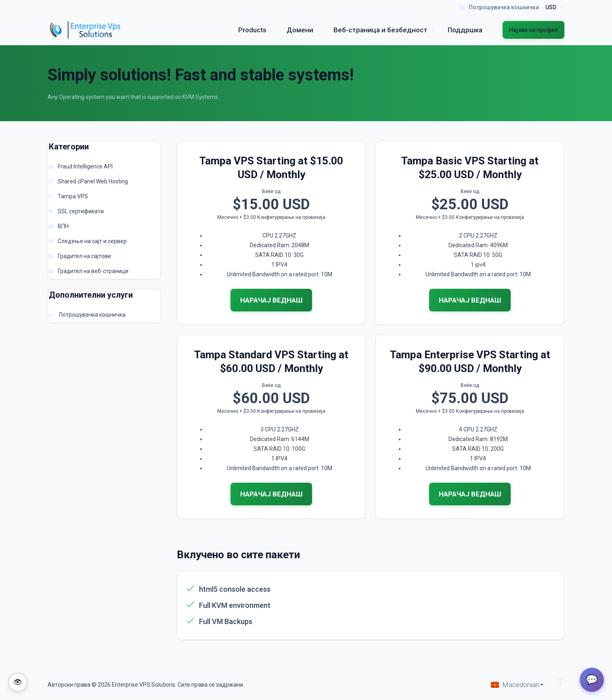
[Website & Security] (384, 30)
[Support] (469, 30)
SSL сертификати (76, 211)
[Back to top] (561, 683)
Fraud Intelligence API (81, 166)
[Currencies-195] (553, 7)
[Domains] (304, 30)
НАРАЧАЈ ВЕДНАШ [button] (271, 300)
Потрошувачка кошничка (87, 315)
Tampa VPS (68, 196)
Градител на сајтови (80, 256)
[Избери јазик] (518, 685)
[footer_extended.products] (256, 30)
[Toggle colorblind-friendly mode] (18, 682)
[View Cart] (499, 7)
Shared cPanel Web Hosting (88, 181)
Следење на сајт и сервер (88, 241)
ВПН (59, 226)
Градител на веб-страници (88, 271)
